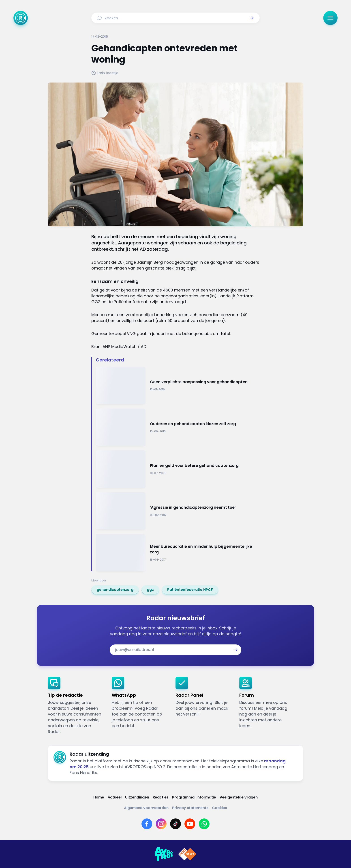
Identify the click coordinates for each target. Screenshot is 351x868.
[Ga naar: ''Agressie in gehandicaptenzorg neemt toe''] (178, 511)
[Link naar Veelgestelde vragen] (239, 797)
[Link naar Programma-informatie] (194, 797)
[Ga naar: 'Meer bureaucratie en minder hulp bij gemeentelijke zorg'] (178, 553)
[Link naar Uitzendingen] (137, 797)
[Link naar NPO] (187, 854)
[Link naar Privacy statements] (190, 808)
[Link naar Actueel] (115, 797)
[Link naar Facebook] (147, 824)
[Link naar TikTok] (175, 824)
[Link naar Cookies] (219, 808)
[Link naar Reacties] (161, 797)
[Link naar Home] (99, 797)
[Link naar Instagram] (161, 824)
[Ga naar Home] (21, 18)
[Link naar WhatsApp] (204, 824)
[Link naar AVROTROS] (164, 854)
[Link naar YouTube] (190, 824)
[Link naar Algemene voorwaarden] (146, 808)
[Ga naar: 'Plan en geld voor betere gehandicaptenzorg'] (178, 469)
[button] (252, 18)
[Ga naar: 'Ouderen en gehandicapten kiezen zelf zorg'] (178, 427)
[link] (115, 590)
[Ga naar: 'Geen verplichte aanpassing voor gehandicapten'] (178, 385)
